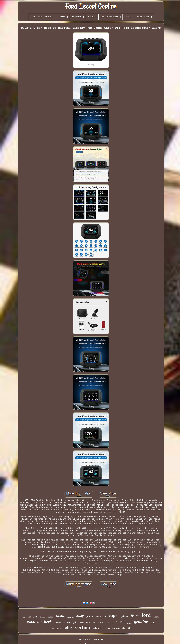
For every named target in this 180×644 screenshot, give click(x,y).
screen (67, 622)
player (90, 617)
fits (75, 622)
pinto (125, 616)
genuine (141, 622)
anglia (129, 623)
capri (114, 615)
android (101, 617)
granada (110, 623)
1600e (58, 623)
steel (24, 617)
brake (60, 616)
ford (146, 615)
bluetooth (56, 629)
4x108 (126, 628)
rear (82, 623)
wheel (97, 628)
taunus (42, 617)
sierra (120, 622)
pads (35, 617)
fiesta (153, 623)
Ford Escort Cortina (91, 640)
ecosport (91, 622)
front (135, 616)
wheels (47, 622)
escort (33, 621)
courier (116, 629)
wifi (29, 617)
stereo (101, 622)
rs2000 (50, 617)
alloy (80, 616)
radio (107, 628)
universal (71, 617)
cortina (83, 627)
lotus (68, 627)
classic (156, 617)
